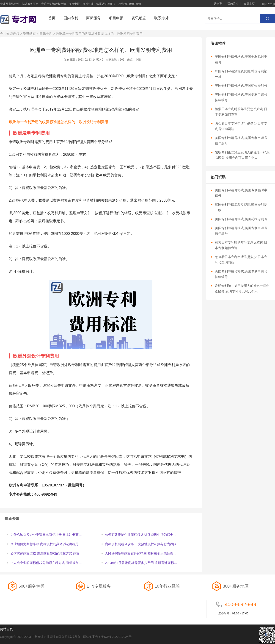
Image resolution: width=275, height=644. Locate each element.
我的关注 (233, 4)
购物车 (218, 4)
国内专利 (71, 18)
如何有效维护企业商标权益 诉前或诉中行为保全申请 (141, 535)
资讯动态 (139, 18)
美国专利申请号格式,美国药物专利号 (241, 86)
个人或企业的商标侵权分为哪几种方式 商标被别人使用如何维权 (46, 563)
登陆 (264, 4)
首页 (52, 18)
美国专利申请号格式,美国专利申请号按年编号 (241, 97)
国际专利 (46, 34)
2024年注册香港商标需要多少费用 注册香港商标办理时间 (141, 563)
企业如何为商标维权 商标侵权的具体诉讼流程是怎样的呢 (46, 544)
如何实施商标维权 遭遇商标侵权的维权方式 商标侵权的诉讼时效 (47, 554)
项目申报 (116, 18)
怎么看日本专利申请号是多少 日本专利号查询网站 (241, 126)
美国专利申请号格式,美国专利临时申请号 (241, 59)
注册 (272, 4)
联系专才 (162, 18)
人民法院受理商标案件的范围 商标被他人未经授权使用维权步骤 (141, 554)
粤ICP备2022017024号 (116, 637)
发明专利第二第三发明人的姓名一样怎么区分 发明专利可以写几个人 (242, 155)
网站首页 (6, 629)
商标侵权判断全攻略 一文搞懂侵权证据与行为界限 (141, 544)
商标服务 (93, 18)
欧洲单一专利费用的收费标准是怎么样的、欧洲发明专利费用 (59, 122)
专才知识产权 (10, 34)
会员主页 (249, 4)
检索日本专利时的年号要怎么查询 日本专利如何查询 (241, 112)
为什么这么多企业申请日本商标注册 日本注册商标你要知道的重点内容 (46, 535)
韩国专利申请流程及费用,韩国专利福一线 (241, 74)
